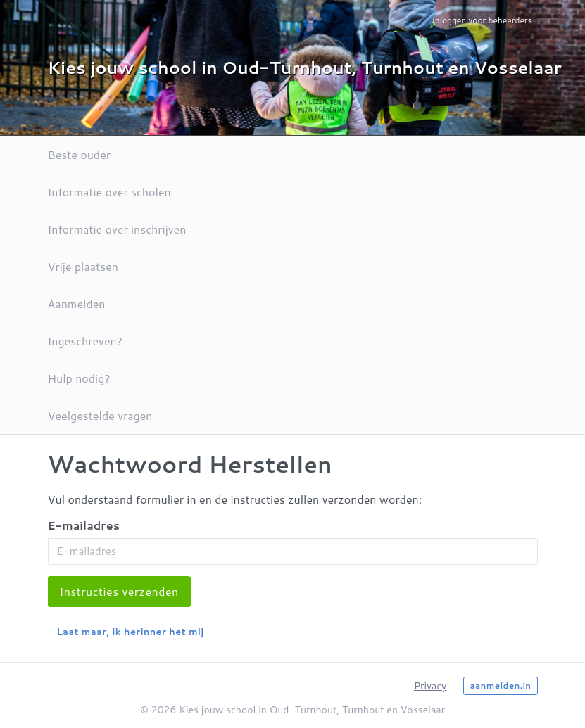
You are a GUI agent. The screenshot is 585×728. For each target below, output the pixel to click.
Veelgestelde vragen (100, 415)
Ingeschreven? (85, 341)
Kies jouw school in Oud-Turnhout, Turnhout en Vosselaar (305, 68)
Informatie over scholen (109, 192)
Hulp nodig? (79, 378)
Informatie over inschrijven (117, 229)
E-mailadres (84, 525)
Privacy (430, 686)
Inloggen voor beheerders (482, 20)
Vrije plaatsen (83, 266)
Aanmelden (77, 304)
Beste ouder (80, 154)
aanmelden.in (500, 685)
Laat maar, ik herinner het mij (131, 632)
